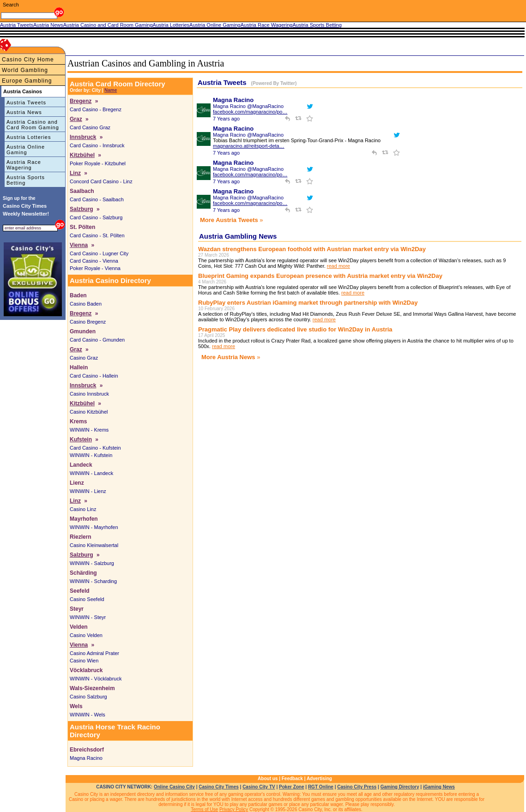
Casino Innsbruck (89, 394)
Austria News (24, 112)
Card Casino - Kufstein (95, 448)
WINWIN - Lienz (88, 491)
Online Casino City (174, 787)
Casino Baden (86, 304)
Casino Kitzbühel (89, 412)
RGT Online (321, 787)
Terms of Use (204, 809)
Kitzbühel (82, 155)
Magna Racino (86, 758)
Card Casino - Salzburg (96, 217)
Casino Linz (83, 509)
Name (111, 90)
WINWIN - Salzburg (92, 563)
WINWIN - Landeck (91, 473)
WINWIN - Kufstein (91, 455)
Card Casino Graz (90, 127)
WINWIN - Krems (89, 430)
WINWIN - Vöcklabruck (96, 679)
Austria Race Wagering (24, 165)
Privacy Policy (234, 809)
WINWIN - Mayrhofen (94, 527)
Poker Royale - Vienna (95, 268)
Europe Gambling (27, 81)
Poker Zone (291, 787)
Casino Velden (86, 635)
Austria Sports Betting (26, 180)
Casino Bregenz (88, 322)
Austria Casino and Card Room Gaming (33, 125)
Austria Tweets (26, 102)
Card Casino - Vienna (94, 261)
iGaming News (439, 787)
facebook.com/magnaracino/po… (250, 112)
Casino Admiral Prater (94, 653)
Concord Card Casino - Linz (101, 181)
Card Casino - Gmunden (97, 340)
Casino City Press (357, 787)
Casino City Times (219, 787)
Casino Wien (84, 661)
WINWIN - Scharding (93, 581)
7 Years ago (226, 119)
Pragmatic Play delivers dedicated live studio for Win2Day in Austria (295, 329)
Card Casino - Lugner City (99, 253)
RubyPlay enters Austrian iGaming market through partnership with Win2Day (308, 303)
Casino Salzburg (88, 697)
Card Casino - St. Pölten (97, 235)
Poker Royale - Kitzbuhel (98, 163)
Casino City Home (28, 60)
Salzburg (82, 209)
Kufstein (81, 439)
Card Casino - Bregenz (96, 109)
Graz (76, 119)
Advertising (319, 779)
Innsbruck (83, 137)
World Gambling (25, 70)
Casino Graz (84, 358)
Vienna (79, 245)
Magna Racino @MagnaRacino (248, 106)
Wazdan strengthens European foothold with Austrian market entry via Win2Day (312, 249)
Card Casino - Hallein (94, 376)
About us (268, 779)
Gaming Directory (400, 787)
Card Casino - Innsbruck (97, 145)
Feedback (292, 779)
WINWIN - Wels (88, 715)
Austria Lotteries (29, 137)
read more (339, 266)
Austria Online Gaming (26, 150)
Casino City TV (259, 787)
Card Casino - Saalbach (97, 199)
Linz (75, 173)
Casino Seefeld (87, 599)
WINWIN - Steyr (88, 617)
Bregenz (81, 101)
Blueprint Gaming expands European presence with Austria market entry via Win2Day (320, 276)
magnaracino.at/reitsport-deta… (249, 146)
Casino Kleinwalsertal (94, 545)
